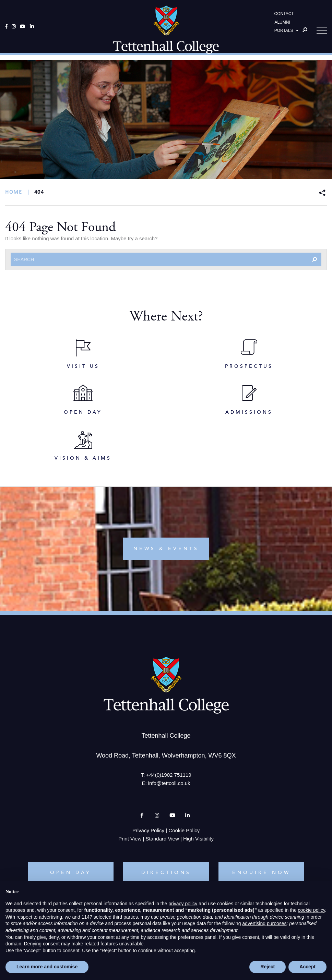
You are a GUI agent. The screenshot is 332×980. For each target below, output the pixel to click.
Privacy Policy (148, 830)
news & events (166, 549)
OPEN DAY (71, 873)
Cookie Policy (184, 830)
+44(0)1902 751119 (169, 775)
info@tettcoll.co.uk (169, 783)
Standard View (162, 839)
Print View (130, 839)
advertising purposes (264, 923)
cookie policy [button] (312, 910)
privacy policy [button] (183, 904)
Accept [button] (307, 967)
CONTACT (284, 16)
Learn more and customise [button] (47, 967)
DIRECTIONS (166, 873)
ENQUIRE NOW (261, 873)
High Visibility (198, 839)
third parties (125, 917)
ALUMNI (282, 24)
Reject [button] (268, 967)
